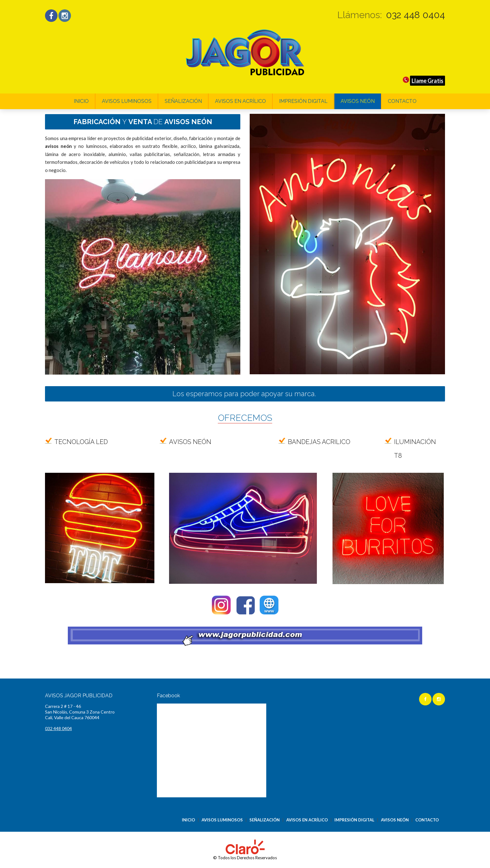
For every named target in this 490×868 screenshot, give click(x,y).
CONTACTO (402, 101)
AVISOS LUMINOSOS (127, 101)
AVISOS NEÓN (358, 101)
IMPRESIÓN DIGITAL (303, 101)
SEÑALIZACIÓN (183, 101)
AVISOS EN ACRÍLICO (240, 101)
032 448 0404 (415, 15)
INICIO (81, 101)
